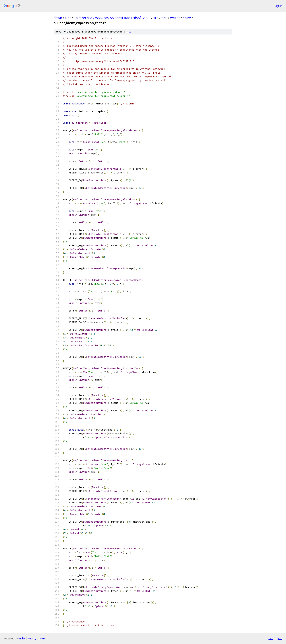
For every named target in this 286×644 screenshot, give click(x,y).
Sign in (279, 6)
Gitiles (22, 638)
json (279, 638)
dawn (58, 18)
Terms (42, 638)
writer (175, 18)
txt (271, 638)
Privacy (32, 638)
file (128, 32)
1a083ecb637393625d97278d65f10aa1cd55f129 (110, 18)
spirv (187, 18)
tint (68, 18)
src (156, 18)
